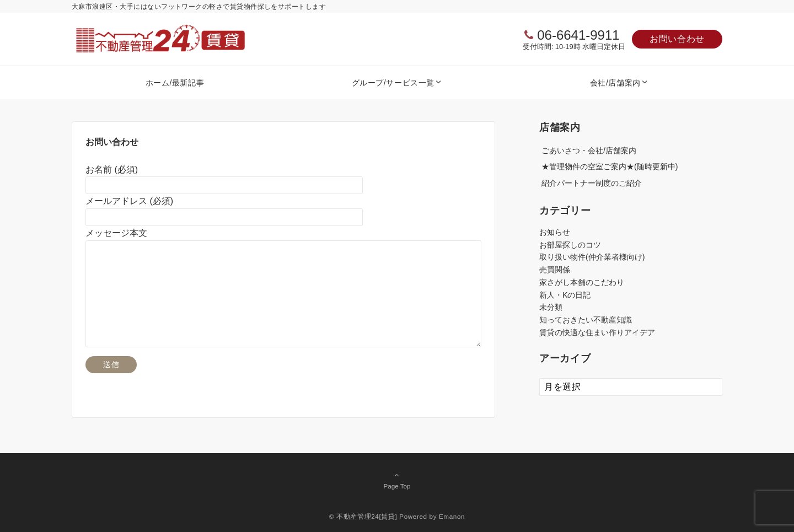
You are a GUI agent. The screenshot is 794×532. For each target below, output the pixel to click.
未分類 (551, 307)
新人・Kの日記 (565, 295)
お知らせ (555, 232)
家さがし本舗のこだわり (582, 282)
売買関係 (555, 270)
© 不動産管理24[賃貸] (363, 516)
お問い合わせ (677, 39)
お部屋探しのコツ (570, 245)
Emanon (452, 516)
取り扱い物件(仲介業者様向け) (592, 257)
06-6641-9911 (578, 35)
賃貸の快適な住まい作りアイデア (597, 332)
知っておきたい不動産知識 (586, 320)
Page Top (397, 480)
